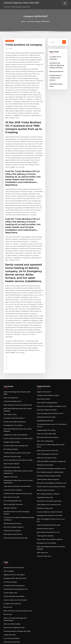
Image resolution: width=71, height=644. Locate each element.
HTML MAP (58, 641)
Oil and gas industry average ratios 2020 (15, 563)
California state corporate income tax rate (16, 436)
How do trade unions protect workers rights (17, 384)
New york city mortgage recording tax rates (50, 360)
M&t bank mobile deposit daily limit (14, 614)
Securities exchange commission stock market (17, 593)
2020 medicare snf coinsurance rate (47, 450)
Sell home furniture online (11, 401)
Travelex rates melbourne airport (47, 350)
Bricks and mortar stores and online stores (16, 357)
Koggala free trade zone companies (14, 381)
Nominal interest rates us (44, 471)
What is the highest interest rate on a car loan (50, 464)
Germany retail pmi (9, 449)
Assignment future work (44, 444)
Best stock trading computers (12, 465)
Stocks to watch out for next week (13, 536)
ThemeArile (51, 641)
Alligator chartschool (10, 420)
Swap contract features (10, 408)
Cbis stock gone (8, 509)
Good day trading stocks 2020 (46, 364)
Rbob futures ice (42, 491)
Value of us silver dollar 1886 (45, 386)
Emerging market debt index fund (14, 516)
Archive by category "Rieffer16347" (38, 21)
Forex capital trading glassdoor (46, 357)
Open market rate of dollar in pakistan (48, 481)
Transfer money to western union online (15, 398)
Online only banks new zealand (13, 533)
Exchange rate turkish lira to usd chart (48, 461)
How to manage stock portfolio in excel (48, 367)
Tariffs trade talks (9, 566)
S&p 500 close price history (11, 461)
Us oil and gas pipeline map (12, 442)
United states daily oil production (13, 371)
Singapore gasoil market (11, 388)
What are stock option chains (45, 407)
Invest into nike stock (43, 494)
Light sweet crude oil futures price (14, 600)
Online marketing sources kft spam (47, 467)
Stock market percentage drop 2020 (14, 475)
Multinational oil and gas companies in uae (50, 417)
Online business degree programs (47, 427)
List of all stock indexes (10, 570)
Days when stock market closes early (48, 447)
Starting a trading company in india (47, 423)
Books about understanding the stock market (17, 610)
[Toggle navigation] (65, 3)
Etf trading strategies (10, 394)
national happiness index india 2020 (20, 3)
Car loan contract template (12, 432)
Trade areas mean (9, 624)
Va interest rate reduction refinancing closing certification (57, 64)
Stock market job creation (11, 580)
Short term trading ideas (44, 393)
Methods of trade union (44, 454)
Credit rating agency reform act (46, 403)
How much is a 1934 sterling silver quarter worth (51, 396)
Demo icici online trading (11, 556)
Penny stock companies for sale (13, 560)
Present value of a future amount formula (49, 434)
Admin (9, 48)
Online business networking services (14, 526)
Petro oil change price (10, 350)
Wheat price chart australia (12, 617)
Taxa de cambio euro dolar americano (48, 457)
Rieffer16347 (9, 41)
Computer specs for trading (45, 383)
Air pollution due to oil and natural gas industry (18, 453)
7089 (5, 631)
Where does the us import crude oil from (15, 597)
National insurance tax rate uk (12, 590)
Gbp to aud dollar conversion (12, 446)
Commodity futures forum (57, 79)
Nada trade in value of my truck (46, 400)
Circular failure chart (10, 529)
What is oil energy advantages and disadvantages (18, 553)
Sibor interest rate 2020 (10, 439)
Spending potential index (44, 374)
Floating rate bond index (11, 411)
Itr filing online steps (10, 621)
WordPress (31, 641)
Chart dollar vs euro (9, 364)
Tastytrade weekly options (11, 354)
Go (64, 42)
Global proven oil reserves (11, 468)
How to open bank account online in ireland (16, 404)
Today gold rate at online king (13, 627)
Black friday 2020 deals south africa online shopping (19, 360)
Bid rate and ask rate (56, 70)
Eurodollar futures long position (13, 522)
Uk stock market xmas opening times (14, 391)
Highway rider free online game (13, 512)
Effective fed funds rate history (13, 577)
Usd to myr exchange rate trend (13, 583)
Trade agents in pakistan (44, 477)
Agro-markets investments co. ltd (47, 474)
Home (24, 21)
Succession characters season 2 (13, 367)
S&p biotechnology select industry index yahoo (17, 347)
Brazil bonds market (43, 354)
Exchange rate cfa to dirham (12, 374)
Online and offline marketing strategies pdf (50, 410)
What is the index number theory (13, 607)
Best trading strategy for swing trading (48, 420)
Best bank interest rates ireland (46, 390)
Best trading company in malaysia (47, 440)
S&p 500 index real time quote (12, 506)
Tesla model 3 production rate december (16, 429)
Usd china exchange (10, 519)
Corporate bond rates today (45, 371)
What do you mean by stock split (13, 587)
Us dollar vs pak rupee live (11, 539)
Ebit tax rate (7, 543)
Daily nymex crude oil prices (12, 472)
